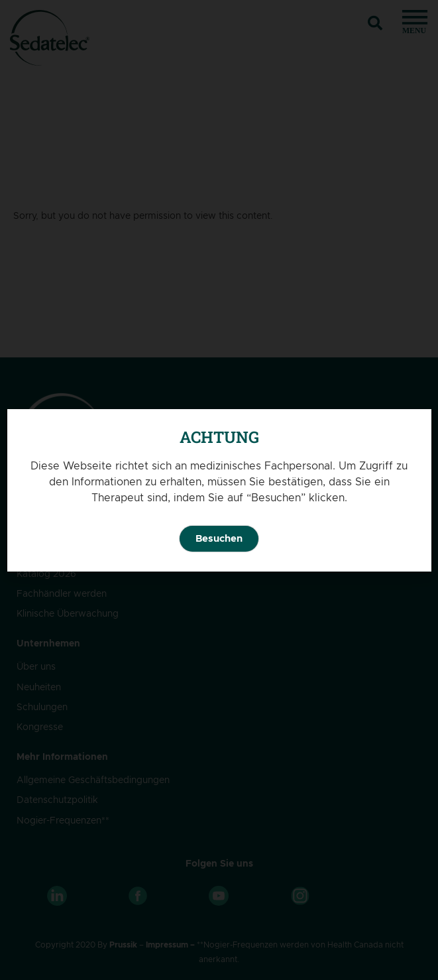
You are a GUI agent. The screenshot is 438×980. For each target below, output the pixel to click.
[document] (219, 490)
